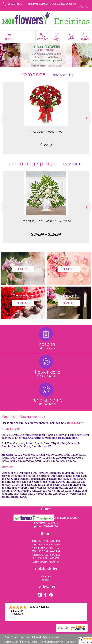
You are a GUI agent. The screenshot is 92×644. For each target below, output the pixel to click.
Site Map (71, 642)
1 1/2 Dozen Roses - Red (46, 132)
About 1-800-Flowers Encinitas (23, 417)
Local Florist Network (52, 642)
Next (87, 118)
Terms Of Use (11, 642)
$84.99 (46, 145)
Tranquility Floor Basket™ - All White (46, 221)
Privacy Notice (30, 642)
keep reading (76, 423)
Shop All (60, 75)
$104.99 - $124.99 (46, 234)
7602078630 (15, 4)
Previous (5, 118)
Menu (9, 39)
